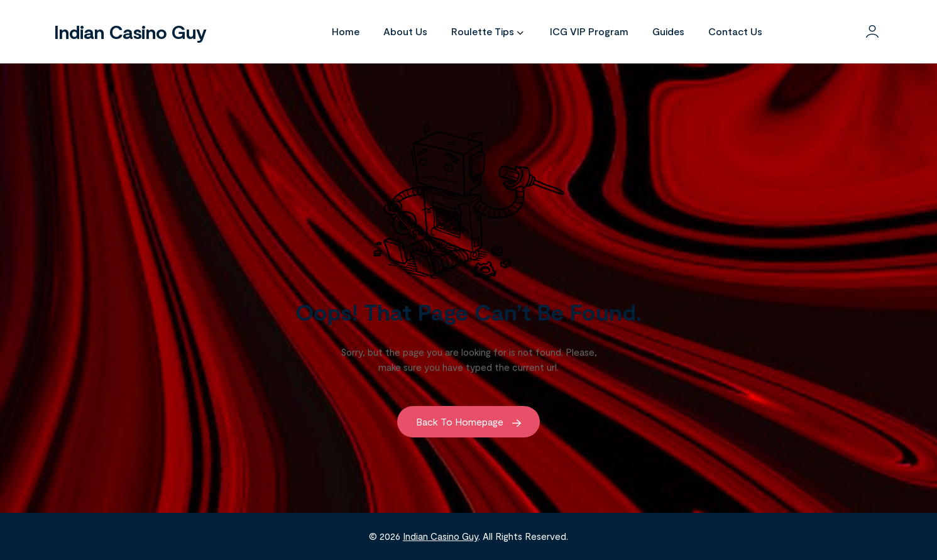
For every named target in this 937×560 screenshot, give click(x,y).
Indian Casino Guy (130, 31)
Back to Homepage (469, 421)
